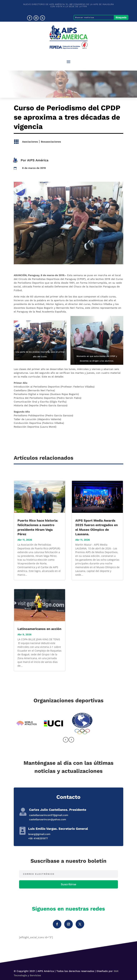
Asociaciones (30, 142)
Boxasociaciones (51, 142)
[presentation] (66, 740)
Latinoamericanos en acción (39, 629)
